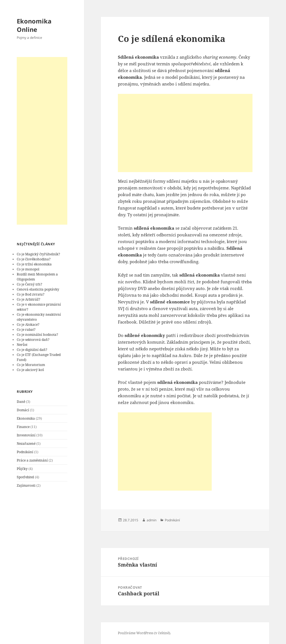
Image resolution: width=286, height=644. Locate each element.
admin (152, 520)
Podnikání (25, 452)
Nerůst (22, 345)
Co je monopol (28, 269)
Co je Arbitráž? (28, 299)
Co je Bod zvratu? (31, 294)
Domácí (23, 410)
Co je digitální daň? (32, 350)
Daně (21, 402)
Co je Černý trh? (29, 284)
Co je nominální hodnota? (37, 335)
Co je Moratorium (31, 365)
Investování (26, 435)
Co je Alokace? (28, 325)
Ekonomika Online (34, 25)
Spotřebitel (25, 477)
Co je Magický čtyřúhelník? (38, 254)
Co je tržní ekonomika (34, 264)
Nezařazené (26, 444)
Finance (23, 427)
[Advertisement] (42, 141)
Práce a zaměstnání (32, 460)
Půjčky (22, 469)
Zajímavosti (26, 485)
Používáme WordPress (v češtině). (144, 633)
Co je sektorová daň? (33, 340)
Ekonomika (26, 418)
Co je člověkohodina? (34, 259)
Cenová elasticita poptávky (38, 289)
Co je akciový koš (30, 370)
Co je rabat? (26, 330)
